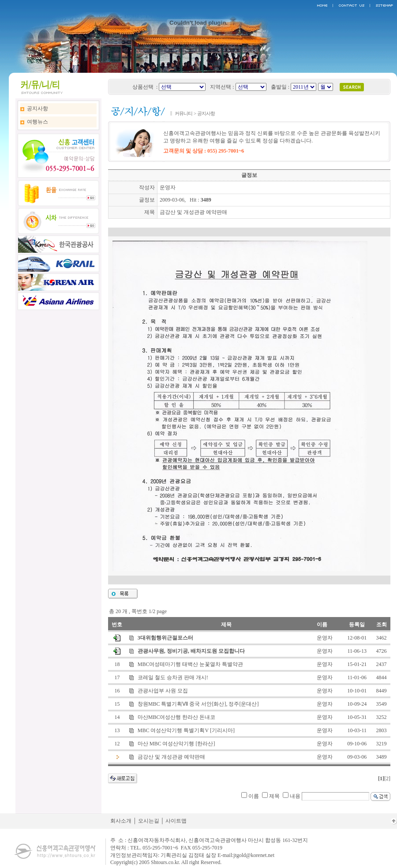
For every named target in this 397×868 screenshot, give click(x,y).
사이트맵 (176, 821)
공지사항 (37, 108)
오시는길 (149, 821)
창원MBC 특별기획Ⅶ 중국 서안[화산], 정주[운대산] (198, 704)
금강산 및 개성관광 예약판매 (171, 757)
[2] (387, 778)
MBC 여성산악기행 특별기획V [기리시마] (186, 730)
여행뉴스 (37, 122)
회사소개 (121, 821)
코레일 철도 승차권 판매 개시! (173, 677)
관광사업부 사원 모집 (163, 691)
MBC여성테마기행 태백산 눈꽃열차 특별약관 (191, 664)
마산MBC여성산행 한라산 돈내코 (177, 717)
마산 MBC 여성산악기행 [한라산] (176, 744)
